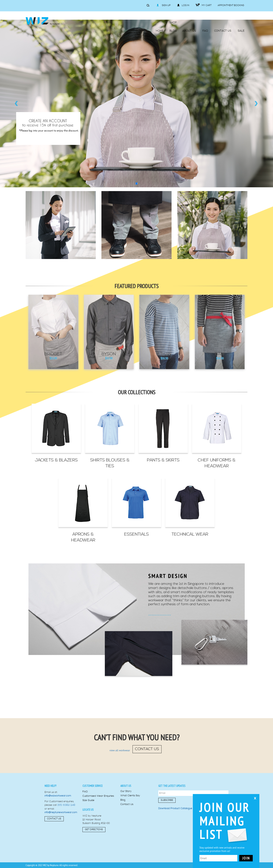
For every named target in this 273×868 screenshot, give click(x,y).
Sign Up (164, 5)
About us (126, 786)
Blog (123, 800)
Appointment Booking (231, 5)
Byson (109, 354)
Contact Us (54, 819)
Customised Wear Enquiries (98, 796)
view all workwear (120, 750)
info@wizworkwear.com (58, 796)
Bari (220, 354)
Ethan (164, 354)
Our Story (126, 791)
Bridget (53, 354)
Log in (183, 5)
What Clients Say (130, 796)
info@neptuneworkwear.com (61, 812)
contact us (147, 749)
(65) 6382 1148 (66, 805)
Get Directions (94, 829)
